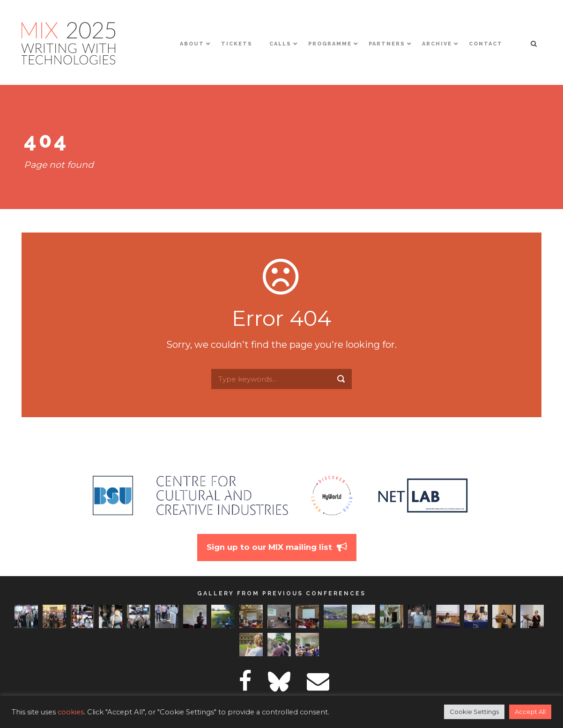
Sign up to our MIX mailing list (269, 547)
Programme (330, 44)
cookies (71, 712)
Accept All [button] (530, 712)
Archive (437, 44)
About (192, 44)
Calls (280, 44)
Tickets (237, 44)
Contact (486, 44)
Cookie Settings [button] (474, 712)
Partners (387, 44)
